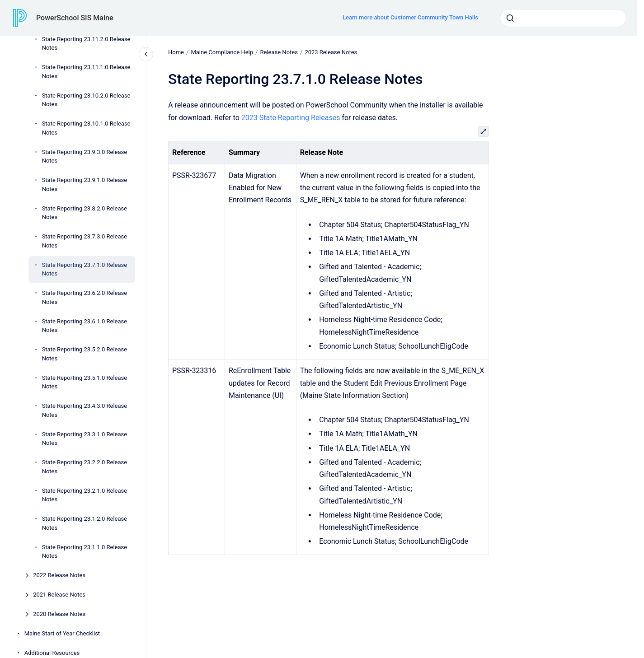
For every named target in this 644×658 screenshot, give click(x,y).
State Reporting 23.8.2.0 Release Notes (85, 213)
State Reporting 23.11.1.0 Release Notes (86, 72)
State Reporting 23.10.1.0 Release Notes (86, 128)
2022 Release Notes (59, 575)
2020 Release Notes (59, 614)
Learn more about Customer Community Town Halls (410, 17)
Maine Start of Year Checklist (62, 633)
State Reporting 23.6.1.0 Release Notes (85, 326)
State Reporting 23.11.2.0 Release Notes (86, 44)
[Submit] (510, 18)
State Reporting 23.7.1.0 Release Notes (85, 269)
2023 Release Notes (331, 52)
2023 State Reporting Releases (291, 117)
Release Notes (279, 52)
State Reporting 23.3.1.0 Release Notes (85, 439)
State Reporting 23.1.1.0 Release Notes (85, 552)
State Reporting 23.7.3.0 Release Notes (85, 241)
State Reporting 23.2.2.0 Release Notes (85, 467)
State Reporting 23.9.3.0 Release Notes (85, 156)
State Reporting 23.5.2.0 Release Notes (85, 354)
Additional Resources (52, 653)
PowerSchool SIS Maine (75, 18)
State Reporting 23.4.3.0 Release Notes (85, 410)
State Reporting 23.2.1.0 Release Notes (85, 495)
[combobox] (563, 18)
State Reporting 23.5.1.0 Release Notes (85, 382)
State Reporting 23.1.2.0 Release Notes (85, 523)
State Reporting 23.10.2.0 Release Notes (86, 100)
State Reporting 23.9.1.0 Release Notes (85, 184)
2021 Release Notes (59, 595)
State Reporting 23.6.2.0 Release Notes (85, 297)
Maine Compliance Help (222, 52)
